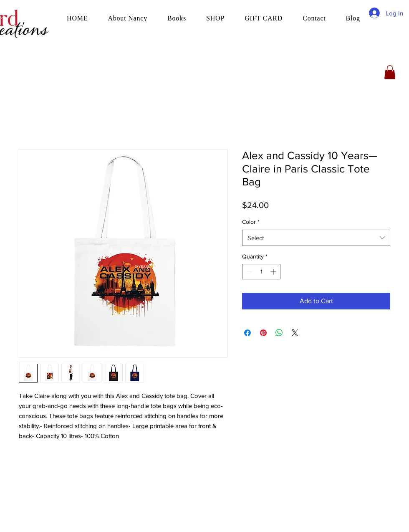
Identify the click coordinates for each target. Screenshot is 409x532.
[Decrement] (249, 272)
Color (251, 222)
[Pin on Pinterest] (263, 333)
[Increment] (274, 272)
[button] (390, 72)
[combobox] (316, 238)
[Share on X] (295, 333)
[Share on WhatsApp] (279, 333)
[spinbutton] (261, 272)
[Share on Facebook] (247, 333)
